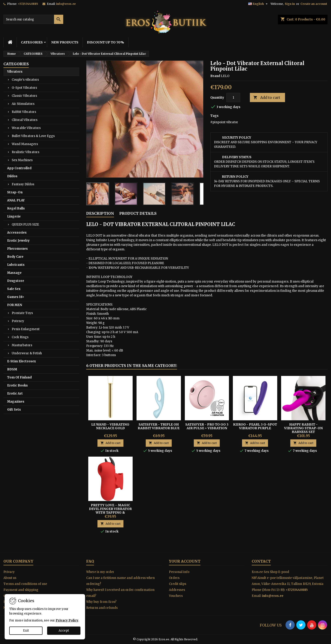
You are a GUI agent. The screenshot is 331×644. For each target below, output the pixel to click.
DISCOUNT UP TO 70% (106, 42)
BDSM (12, 369)
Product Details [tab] (138, 213)
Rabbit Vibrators (24, 112)
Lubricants (16, 265)
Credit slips (178, 584)
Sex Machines (22, 160)
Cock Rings (20, 337)
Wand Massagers (25, 144)
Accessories (17, 233)
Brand (215, 76)
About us (10, 578)
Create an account (314, 4)
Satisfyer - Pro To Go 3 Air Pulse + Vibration (207, 426)
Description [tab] (100, 213)
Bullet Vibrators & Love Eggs (33, 136)
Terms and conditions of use (25, 584)
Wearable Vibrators (26, 128)
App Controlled (19, 168)
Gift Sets (14, 410)
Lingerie (14, 216)
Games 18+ (16, 297)
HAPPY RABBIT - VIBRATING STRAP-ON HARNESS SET (303, 428)
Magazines (16, 402)
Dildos (12, 176)
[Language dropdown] (258, 4)
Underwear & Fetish (27, 353)
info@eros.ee (66, 4)
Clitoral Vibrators (25, 120)
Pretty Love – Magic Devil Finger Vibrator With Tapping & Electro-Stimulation (110, 511)
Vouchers (176, 596)
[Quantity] (233, 97)
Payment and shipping (21, 590)
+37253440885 (28, 4)
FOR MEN (15, 305)
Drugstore (16, 281)
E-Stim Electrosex (21, 361)
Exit (26, 631)
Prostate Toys (22, 313)
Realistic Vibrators (26, 152)
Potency (18, 321)
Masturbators (22, 345)
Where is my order (100, 572)
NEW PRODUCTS (65, 42)
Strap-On (15, 192)
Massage (14, 273)
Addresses (177, 590)
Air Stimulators (23, 104)
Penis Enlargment (26, 329)
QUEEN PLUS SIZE (25, 225)
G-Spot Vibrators (24, 88)
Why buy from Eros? (101, 602)
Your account (185, 561)
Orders (174, 578)
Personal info (179, 572)
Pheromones (17, 249)
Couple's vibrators (25, 80)
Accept (64, 631)
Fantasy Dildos (23, 184)
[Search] (33, 19)
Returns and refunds (102, 608)
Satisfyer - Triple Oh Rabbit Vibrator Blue (159, 426)
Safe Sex (14, 289)
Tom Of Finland (19, 377)
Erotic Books (17, 385)
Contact (261, 561)
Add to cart (267, 98)
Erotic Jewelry (18, 241)
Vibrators (15, 72)
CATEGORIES (32, 42)
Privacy (9, 572)
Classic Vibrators (24, 96)
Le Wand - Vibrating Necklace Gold (110, 426)
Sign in (290, 4)
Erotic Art (15, 394)
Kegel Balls (16, 208)
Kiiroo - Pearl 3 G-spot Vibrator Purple (255, 426)
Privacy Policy (67, 620)
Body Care (15, 257)
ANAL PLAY (16, 200)
